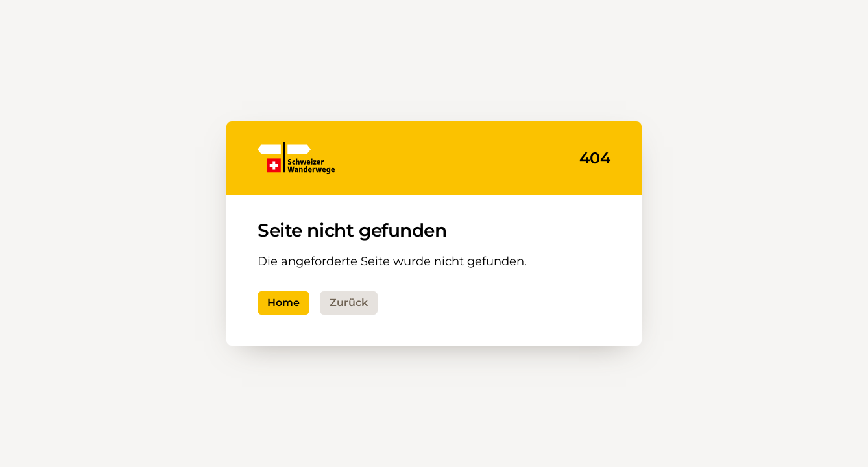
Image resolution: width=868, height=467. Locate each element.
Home (283, 303)
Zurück (349, 303)
